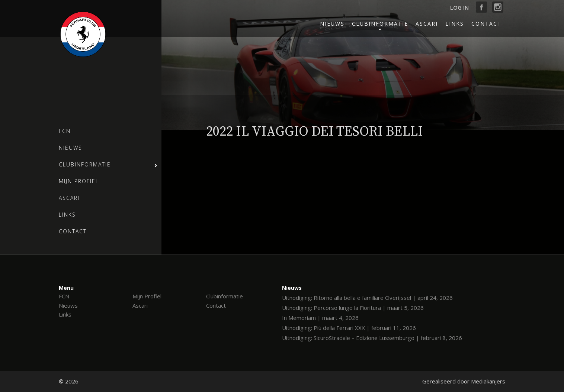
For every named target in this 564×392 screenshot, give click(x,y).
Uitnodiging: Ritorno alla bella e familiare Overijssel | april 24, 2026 (367, 298)
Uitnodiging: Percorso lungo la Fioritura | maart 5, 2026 (353, 308)
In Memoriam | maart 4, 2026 (320, 318)
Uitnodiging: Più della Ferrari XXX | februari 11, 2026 (349, 328)
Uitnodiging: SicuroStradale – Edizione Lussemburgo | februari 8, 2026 (372, 338)
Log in (459, 7)
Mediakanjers (488, 381)
